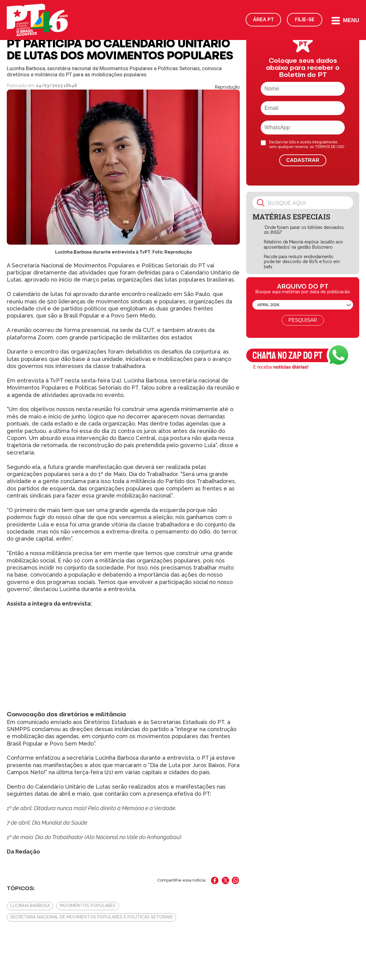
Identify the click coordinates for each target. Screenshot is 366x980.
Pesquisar (303, 320)
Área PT (263, 20)
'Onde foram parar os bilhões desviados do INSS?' (304, 230)
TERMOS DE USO (329, 147)
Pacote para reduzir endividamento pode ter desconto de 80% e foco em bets (302, 262)
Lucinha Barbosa (30, 906)
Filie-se (305, 20)
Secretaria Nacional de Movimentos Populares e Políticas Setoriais (91, 917)
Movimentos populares (88, 906)
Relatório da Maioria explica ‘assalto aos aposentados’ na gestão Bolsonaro (303, 244)
